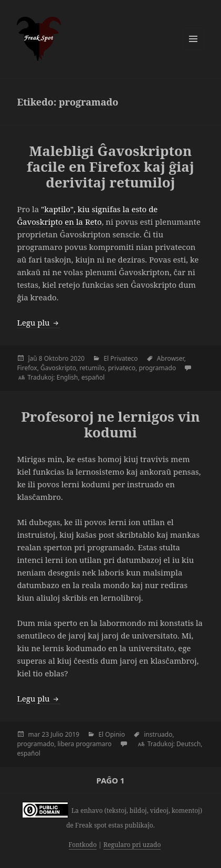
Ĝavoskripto (58, 368)
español (93, 377)
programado (157, 368)
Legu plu (38, 322)
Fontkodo (83, 845)
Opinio (115, 734)
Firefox (27, 368)
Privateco (124, 358)
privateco (122, 368)
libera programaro (85, 744)
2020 (77, 358)
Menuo (193, 39)
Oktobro (56, 358)
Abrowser (171, 358)
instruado (158, 734)
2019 (72, 734)
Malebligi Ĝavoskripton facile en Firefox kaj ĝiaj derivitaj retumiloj (110, 166)
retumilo (92, 368)
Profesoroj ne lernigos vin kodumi (110, 424)
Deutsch (188, 744)
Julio (57, 734)
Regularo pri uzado (132, 845)
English (67, 377)
